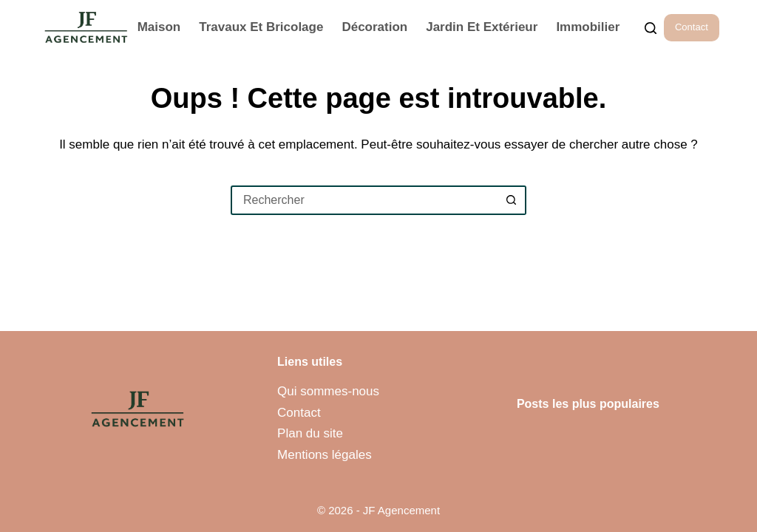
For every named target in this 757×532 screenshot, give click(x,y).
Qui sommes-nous (328, 391)
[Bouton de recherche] (512, 200)
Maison (159, 27)
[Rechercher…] (364, 200)
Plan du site (310, 433)
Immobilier (588, 27)
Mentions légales (325, 455)
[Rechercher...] (651, 28)
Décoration (374, 27)
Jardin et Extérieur (482, 27)
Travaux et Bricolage (261, 27)
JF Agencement (401, 510)
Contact (692, 27)
